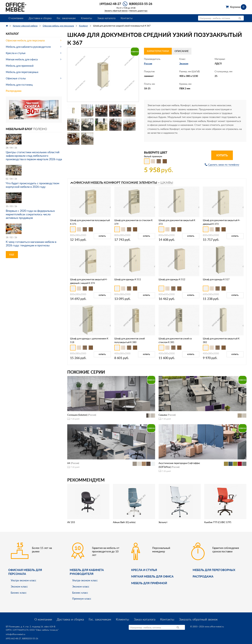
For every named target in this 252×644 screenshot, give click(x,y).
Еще (12, 255)
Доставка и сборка (40, 18)
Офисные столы (16, 78)
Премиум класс (82, 599)
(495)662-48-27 (110, 4)
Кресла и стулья (16, 53)
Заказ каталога (106, 18)
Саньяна (163, 415)
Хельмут (163, 522)
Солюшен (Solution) (77, 415)
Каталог (12, 34)
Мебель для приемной (20, 66)
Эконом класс (19, 586)
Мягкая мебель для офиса (22, 59)
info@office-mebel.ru (16, 634)
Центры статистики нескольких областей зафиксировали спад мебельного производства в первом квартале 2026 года (34, 156)
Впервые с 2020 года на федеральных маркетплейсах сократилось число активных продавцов (30, 214)
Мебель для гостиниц (19, 85)
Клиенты (86, 18)
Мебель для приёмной (149, 583)
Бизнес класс (19, 593)
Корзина (238, 7)
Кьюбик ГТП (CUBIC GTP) (218, 522)
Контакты (127, 18)
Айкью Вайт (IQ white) (124, 522)
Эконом (184, 63)
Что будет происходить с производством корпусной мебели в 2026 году (32, 185)
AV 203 (71, 522)
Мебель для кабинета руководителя (28, 47)
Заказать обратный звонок (116, 11)
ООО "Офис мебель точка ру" (44, 630)
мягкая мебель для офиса (152, 576)
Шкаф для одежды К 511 (128, 279)
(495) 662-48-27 (13, 638)
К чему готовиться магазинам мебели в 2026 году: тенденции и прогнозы (31, 244)
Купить (222, 155)
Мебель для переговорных (22, 72)
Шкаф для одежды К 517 (216, 279)
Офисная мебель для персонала (25, 40)
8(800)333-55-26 (141, 4)
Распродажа (14, 91)
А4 (69, 463)
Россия (148, 63)
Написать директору (138, 11)
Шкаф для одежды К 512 (172, 279)
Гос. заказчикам (66, 18)
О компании (16, 18)
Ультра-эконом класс (23, 580)
